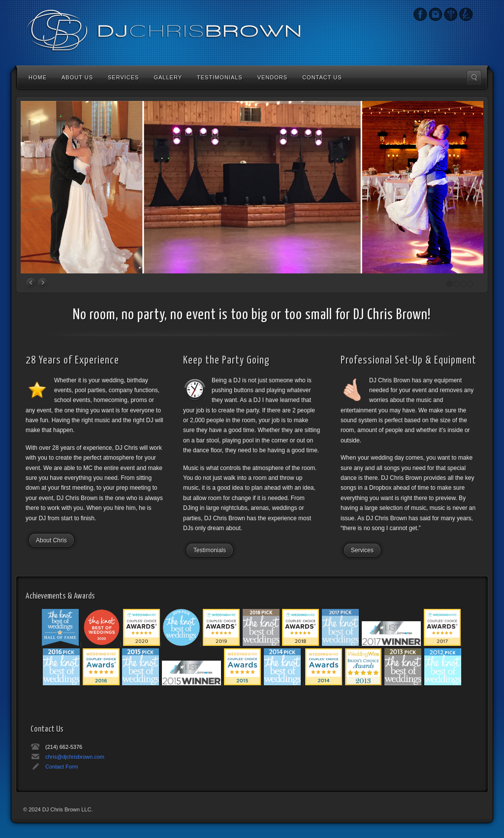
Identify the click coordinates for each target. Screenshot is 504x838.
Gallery (168, 77)
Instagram (420, 14)
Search (474, 77)
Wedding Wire (451, 14)
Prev (31, 283)
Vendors (272, 77)
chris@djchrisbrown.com (75, 757)
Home (38, 77)
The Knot (466, 14)
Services (123, 77)
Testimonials (220, 77)
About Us (77, 77)
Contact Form (62, 767)
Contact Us (322, 77)
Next (43, 283)
